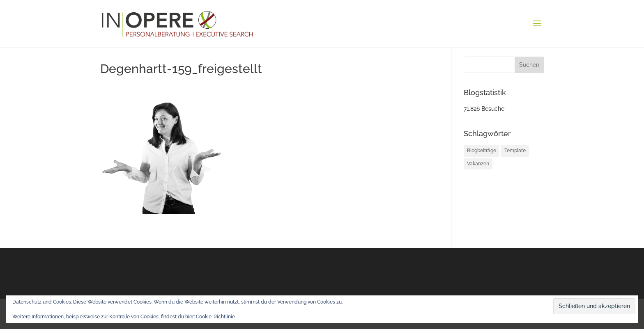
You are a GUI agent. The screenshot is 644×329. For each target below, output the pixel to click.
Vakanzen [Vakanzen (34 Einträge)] (478, 164)
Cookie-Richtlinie (215, 317)
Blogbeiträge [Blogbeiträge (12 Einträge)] (482, 151)
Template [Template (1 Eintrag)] (515, 151)
